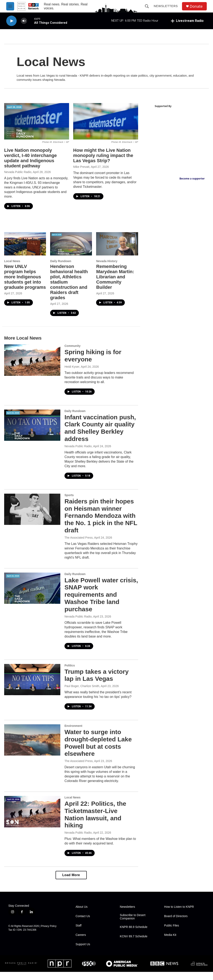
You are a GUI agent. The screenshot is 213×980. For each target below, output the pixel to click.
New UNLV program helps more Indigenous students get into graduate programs (23, 283)
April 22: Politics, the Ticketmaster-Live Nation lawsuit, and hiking (95, 822)
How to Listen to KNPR (179, 915)
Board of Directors (176, 924)
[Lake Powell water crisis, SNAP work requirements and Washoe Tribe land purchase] (32, 591)
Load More (69, 883)
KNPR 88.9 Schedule (134, 935)
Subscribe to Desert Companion (133, 925)
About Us (82, 915)
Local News (12, 265)
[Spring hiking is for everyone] (32, 364)
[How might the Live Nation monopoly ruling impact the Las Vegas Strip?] (103, 126)
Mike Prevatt (79, 171)
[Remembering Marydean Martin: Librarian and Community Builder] (114, 248)
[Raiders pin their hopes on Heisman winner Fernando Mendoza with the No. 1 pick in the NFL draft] (32, 513)
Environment (73, 729)
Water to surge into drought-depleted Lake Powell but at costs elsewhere (98, 746)
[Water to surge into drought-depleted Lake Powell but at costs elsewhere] (32, 743)
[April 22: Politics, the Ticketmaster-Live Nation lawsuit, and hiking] (32, 820)
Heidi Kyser (72, 370)
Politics (70, 669)
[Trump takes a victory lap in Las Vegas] (32, 683)
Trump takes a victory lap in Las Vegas (97, 679)
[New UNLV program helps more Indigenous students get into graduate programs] (24, 248)
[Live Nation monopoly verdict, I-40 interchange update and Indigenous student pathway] (36, 126)
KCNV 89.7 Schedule (134, 945)
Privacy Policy (49, 934)
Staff (79, 934)
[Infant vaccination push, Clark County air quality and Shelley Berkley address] (32, 429)
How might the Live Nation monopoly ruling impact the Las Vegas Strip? (101, 160)
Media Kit (170, 943)
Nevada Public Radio (18, 176)
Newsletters (166, 6)
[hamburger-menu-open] (10, 6)
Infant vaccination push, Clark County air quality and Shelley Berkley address (98, 431)
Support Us (83, 952)
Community (72, 349)
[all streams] (187, 21)
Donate (196, 6)
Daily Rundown (59, 265)
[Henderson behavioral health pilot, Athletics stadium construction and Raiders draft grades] (69, 248)
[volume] (24, 21)
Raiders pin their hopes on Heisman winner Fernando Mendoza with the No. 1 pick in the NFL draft (99, 519)
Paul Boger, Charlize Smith (82, 690)
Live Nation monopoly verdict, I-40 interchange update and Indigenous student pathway (30, 162)
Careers (81, 943)
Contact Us (83, 924)
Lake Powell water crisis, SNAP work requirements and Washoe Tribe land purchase (92, 598)
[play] (11, 21)
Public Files (172, 934)
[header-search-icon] (147, 6)
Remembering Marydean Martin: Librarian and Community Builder (112, 280)
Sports (69, 499)
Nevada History (104, 265)
